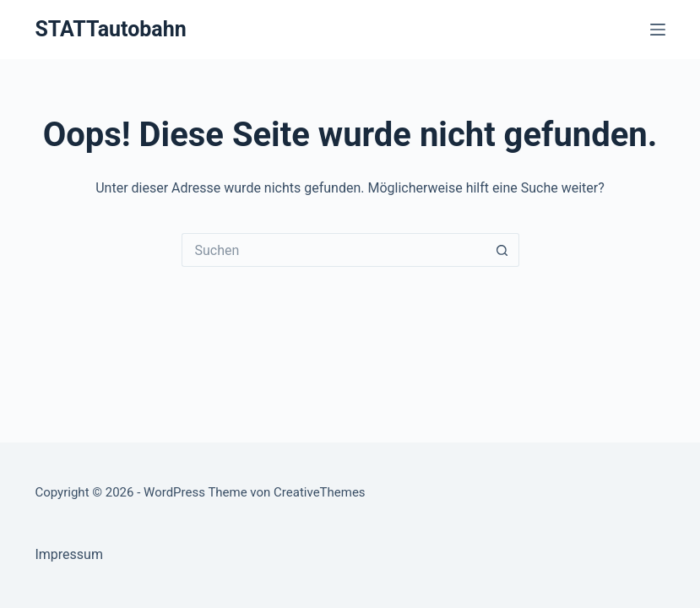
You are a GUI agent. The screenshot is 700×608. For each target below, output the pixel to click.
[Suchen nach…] (334, 250)
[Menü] (658, 30)
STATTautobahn (110, 29)
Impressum (69, 554)
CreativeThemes (320, 492)
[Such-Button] (502, 250)
